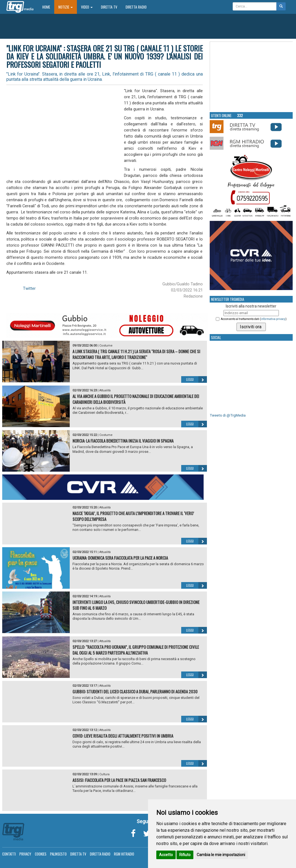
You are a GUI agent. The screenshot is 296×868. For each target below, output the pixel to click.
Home (48, 7)
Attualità (105, 390)
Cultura (104, 774)
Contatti (9, 854)
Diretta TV (109, 7)
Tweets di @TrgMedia (228, 415)
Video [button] (87, 7)
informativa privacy (273, 319)
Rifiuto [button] (185, 855)
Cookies (41, 854)
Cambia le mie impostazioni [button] (221, 855)
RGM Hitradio (124, 854)
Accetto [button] (166, 855)
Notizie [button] (66, 7)
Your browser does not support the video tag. (251, 76)
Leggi (197, 379)
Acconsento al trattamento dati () (254, 319)
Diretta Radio (136, 7)
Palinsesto (58, 854)
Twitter (29, 288)
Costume (106, 346)
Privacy (25, 854)
